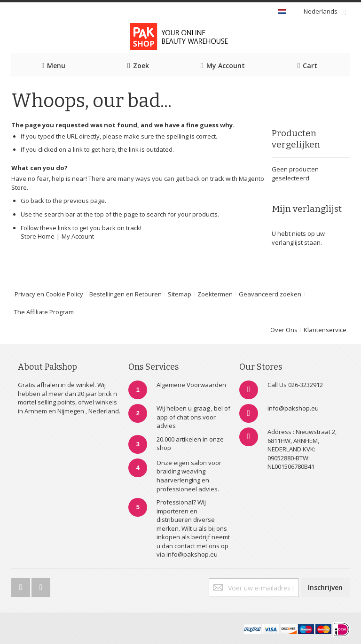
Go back (32, 201)
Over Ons (284, 330)
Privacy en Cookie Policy (49, 294)
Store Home (38, 236)
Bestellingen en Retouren (126, 294)
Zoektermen (215, 294)
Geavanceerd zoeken (270, 294)
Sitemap (180, 294)
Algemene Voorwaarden (191, 385)
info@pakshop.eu (293, 408)
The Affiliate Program (44, 312)
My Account (78, 236)
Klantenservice (325, 330)
